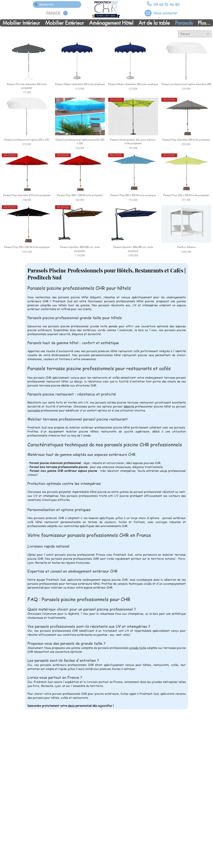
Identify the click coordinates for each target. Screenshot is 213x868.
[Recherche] (57, 5)
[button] (57, 13)
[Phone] (149, 4)
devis (71, 706)
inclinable (34, 410)
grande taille (138, 648)
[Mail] (148, 13)
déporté (129, 406)
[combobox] (195, 34)
